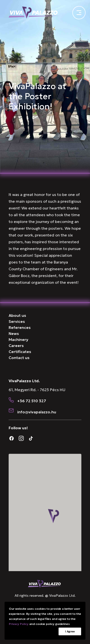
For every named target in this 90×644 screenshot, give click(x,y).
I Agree (70, 631)
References (20, 327)
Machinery (18, 339)
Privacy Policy (19, 624)
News (14, 333)
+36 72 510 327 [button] (32, 401)
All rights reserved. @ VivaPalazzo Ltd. (45, 596)
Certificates (20, 352)
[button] (11, 400)
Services (17, 321)
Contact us (19, 358)
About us (17, 315)
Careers (16, 346)
